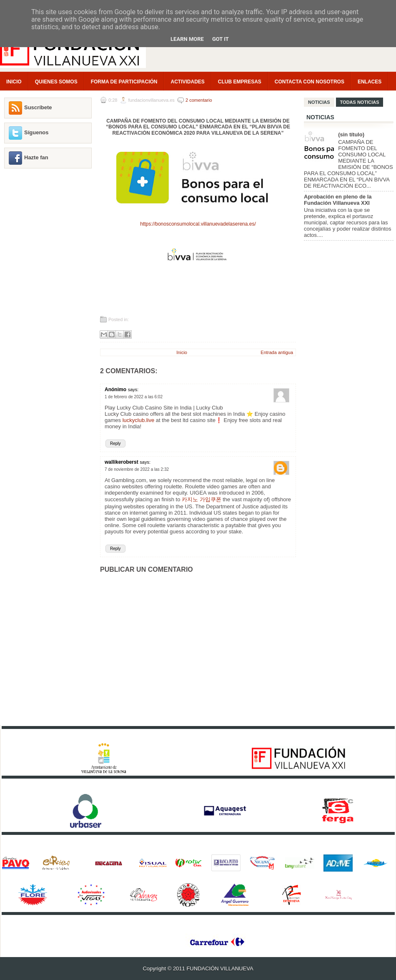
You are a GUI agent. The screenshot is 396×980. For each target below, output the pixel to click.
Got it (221, 39)
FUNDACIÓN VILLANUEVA (220, 969)
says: (133, 389)
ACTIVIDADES (187, 82)
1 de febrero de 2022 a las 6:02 (134, 397)
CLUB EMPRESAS (240, 82)
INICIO (14, 82)
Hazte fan (36, 157)
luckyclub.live (139, 420)
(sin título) (351, 134)
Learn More (187, 39)
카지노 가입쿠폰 (202, 499)
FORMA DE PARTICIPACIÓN (124, 82)
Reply (115, 444)
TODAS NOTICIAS (360, 102)
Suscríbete (38, 107)
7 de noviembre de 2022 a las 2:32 (137, 469)
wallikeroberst (122, 462)
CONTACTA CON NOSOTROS (310, 82)
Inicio (182, 352)
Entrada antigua (277, 352)
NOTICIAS (319, 102)
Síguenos (36, 132)
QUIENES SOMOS (56, 82)
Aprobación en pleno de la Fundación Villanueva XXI (338, 200)
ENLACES (370, 82)
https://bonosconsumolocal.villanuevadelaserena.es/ (198, 224)
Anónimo (115, 389)
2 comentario (199, 100)
